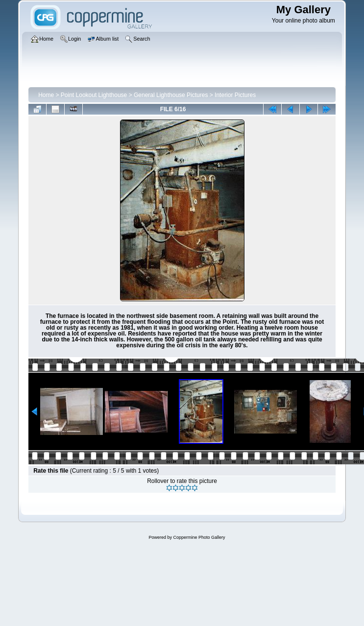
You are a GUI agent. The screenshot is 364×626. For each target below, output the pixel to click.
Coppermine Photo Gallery (199, 537)
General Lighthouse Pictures (171, 95)
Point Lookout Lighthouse (94, 95)
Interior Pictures (235, 95)
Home (46, 95)
